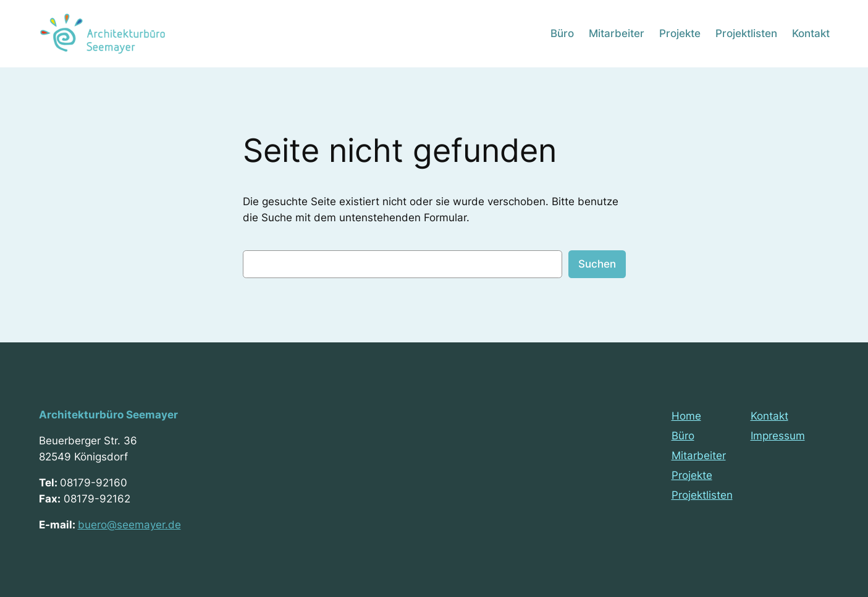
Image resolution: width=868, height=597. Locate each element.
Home (686, 416)
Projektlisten (702, 495)
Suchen (597, 264)
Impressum (778, 436)
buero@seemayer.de (129, 525)
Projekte (692, 475)
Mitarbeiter (699, 455)
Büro (683, 436)
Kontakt (769, 416)
